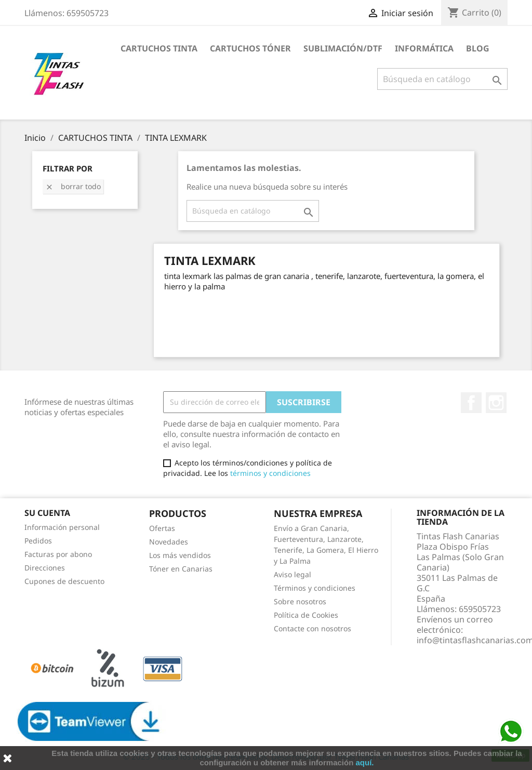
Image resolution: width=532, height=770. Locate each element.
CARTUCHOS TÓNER (250, 48)
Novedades (169, 542)
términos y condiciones (270, 473)
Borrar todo (73, 186)
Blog (478, 48)
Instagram (496, 403)
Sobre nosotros (300, 601)
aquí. (365, 762)
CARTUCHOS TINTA (159, 48)
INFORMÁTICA (424, 48)
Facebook (471, 403)
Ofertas (162, 528)
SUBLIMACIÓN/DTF (343, 48)
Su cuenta (47, 513)
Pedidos (38, 541)
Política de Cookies (306, 615)
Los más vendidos (180, 555)
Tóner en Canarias (181, 569)
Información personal (62, 527)
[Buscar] (442, 79)
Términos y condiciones (315, 588)
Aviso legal (292, 574)
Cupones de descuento (64, 581)
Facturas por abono (58, 554)
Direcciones (45, 568)
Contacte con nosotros (312, 628)
